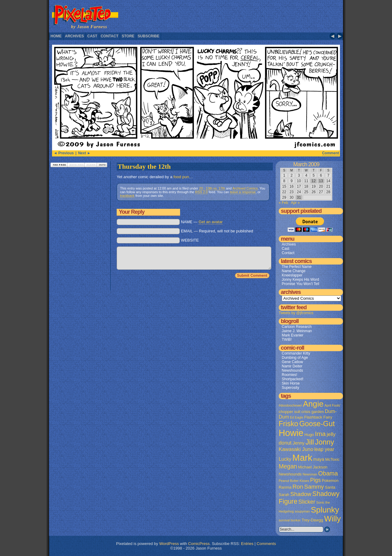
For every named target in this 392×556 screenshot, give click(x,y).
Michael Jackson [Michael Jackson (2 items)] (313, 467)
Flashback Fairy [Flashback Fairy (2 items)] (318, 417)
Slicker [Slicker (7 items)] (307, 502)
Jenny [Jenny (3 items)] (298, 443)
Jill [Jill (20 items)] (310, 442)
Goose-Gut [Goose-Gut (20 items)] (317, 424)
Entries (247, 544)
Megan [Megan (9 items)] (288, 466)
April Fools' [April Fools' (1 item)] (333, 405)
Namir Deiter (292, 366)
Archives (74, 36)
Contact (110, 36)
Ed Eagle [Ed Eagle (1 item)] (297, 417)
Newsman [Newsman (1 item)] (310, 474)
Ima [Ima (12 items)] (320, 434)
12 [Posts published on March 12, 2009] (313, 181)
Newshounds (292, 370)
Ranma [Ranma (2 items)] (285, 487)
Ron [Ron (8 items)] (298, 487)
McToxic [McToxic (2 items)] (332, 459)
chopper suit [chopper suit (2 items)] (290, 412)
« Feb (283, 203)
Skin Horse (291, 383)
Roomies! (290, 375)
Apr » (295, 203)
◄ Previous (64, 153)
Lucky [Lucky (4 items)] (285, 459)
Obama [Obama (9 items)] (328, 473)
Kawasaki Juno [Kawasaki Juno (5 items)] (296, 449)
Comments (266, 544)
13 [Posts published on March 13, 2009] (321, 181)
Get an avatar (211, 222)
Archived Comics (245, 188)
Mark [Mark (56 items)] (302, 458)
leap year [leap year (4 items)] (324, 449)
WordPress (169, 544)
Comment (331, 153)
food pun (181, 177)
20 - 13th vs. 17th (212, 188)
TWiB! (287, 340)
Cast (92, 36)
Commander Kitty (296, 353)
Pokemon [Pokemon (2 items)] (330, 481)
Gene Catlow (292, 362)
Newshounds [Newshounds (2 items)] (290, 474)
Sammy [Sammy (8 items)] (314, 487)
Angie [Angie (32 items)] (313, 404)
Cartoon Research (297, 327)
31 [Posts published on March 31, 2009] (299, 197)
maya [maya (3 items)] (319, 459)
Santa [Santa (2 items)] (330, 487)
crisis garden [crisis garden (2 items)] (313, 412)
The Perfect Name (297, 267)
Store (128, 36)
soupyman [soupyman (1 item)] (302, 511)
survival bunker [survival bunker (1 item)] (290, 520)
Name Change (294, 271)
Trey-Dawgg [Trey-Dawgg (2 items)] (312, 520)
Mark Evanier (293, 335)
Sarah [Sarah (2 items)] (284, 495)
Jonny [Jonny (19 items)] (324, 442)
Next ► (84, 153)
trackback (127, 196)
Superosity (290, 388)
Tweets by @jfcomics (296, 313)
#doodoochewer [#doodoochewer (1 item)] (290, 405)
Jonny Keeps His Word (300, 280)
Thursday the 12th (144, 166)
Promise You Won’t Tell (300, 284)
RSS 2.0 (201, 192)
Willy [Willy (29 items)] (332, 519)
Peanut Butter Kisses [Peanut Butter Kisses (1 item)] (294, 481)
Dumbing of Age (295, 358)
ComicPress (199, 544)
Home (56, 36)
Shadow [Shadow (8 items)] (301, 494)
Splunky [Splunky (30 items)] (325, 510)
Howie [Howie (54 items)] (291, 433)
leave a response (243, 192)
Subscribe (149, 36)
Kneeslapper (292, 275)
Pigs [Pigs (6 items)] (315, 480)
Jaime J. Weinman (297, 331)
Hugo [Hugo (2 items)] (309, 435)
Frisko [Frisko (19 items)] (288, 424)
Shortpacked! (293, 379)
